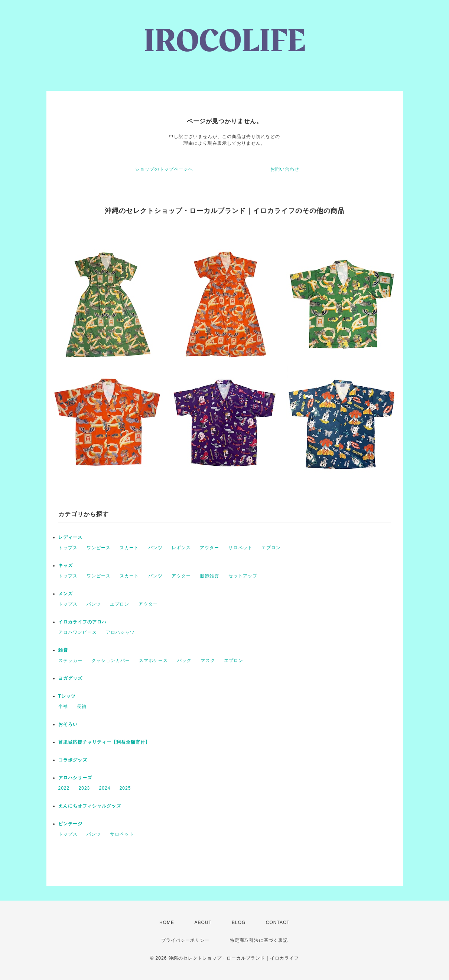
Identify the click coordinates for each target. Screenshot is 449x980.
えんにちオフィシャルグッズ (90, 806)
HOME (167, 922)
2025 (125, 788)
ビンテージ (70, 824)
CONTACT (278, 922)
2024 (105, 788)
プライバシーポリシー (185, 940)
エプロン (271, 548)
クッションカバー (111, 661)
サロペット (240, 548)
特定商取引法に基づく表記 (259, 940)
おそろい (68, 724)
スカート (129, 548)
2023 (84, 788)
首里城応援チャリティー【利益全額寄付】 (104, 742)
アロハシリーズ (75, 778)
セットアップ (243, 576)
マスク (208, 661)
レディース (70, 537)
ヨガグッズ (70, 678)
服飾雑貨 (209, 576)
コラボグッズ (73, 760)
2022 (64, 788)
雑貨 (63, 650)
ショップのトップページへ (164, 169)
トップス (68, 548)
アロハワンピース (78, 632)
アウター (209, 548)
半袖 (63, 707)
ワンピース (99, 548)
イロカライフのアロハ (82, 622)
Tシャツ (67, 696)
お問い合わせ (285, 169)
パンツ (155, 548)
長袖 (82, 707)
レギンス (181, 548)
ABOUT (203, 922)
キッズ (66, 566)
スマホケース (153, 661)
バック (184, 661)
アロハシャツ (120, 632)
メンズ (66, 594)
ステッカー (70, 661)
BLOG (239, 922)
